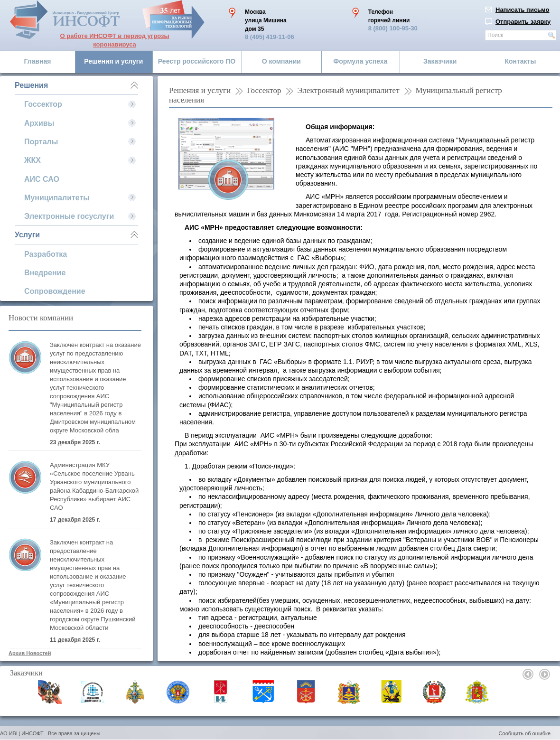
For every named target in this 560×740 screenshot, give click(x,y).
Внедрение (45, 273)
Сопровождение (55, 291)
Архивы (39, 123)
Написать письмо (523, 10)
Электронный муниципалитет (348, 90)
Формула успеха (360, 61)
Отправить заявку (523, 22)
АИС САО (42, 179)
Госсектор (43, 104)
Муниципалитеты (57, 198)
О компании (281, 61)
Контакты (520, 61)
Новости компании (41, 318)
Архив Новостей (30, 653)
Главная (38, 61)
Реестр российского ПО (197, 61)
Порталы (41, 142)
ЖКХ (33, 160)
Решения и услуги (113, 61)
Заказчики (440, 61)
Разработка (46, 254)
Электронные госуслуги (69, 216)
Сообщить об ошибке (525, 733)
